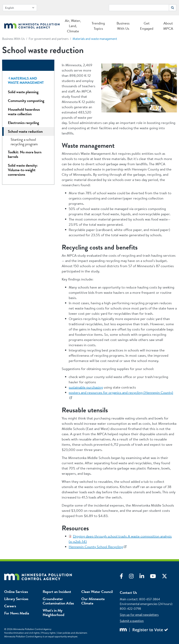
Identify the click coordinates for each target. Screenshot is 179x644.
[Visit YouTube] (156, 577)
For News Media (17, 613)
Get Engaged (147, 26)
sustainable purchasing (86, 387)
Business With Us (123, 26)
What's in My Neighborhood (53, 613)
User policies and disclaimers (72, 633)
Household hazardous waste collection (24, 112)
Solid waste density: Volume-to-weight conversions (23, 170)
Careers (10, 606)
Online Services (16, 592)
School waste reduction (25, 131)
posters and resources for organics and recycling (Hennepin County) (121, 392)
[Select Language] (20, 8)
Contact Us (128, 593)
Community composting (26, 101)
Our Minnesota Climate (93, 601)
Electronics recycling (23, 123)
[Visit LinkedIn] (145, 577)
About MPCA (168, 26)
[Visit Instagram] (134, 577)
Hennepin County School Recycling (96, 547)
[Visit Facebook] (124, 577)
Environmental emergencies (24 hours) (146, 604)
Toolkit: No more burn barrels (25, 154)
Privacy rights (48, 633)
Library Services (16, 599)
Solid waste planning (23, 92)
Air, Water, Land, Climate (73, 26)
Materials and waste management (95, 39)
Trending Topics (98, 26)
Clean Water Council (97, 592)
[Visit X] (167, 577)
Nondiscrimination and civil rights (22, 633)
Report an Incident (57, 592)
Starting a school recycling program (24, 142)
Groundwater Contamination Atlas (58, 601)
